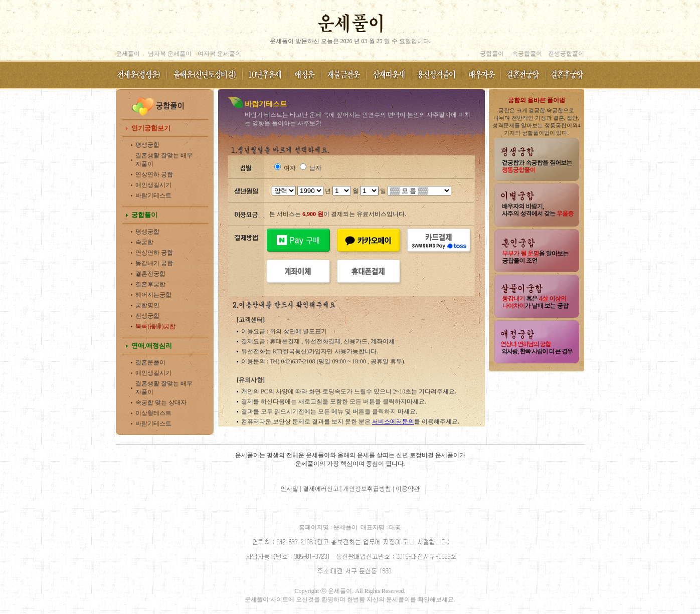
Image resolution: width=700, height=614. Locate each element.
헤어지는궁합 (153, 295)
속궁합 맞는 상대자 (161, 402)
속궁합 (144, 242)
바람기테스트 (153, 195)
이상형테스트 (153, 413)
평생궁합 (147, 145)
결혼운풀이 (150, 362)
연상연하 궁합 (154, 174)
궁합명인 (147, 305)
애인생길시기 (153, 185)
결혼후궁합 (150, 284)
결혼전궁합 (150, 274)
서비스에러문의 (393, 422)
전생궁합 (147, 316)
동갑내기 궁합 (154, 263)
